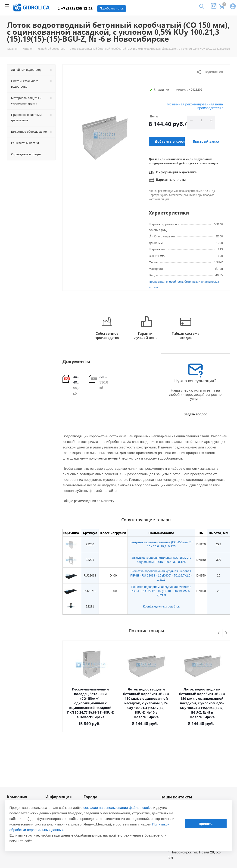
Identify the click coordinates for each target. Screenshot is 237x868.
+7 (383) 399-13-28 (75, 9)
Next (226, 633)
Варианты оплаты (167, 180)
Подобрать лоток (112, 8)
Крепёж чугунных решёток (161, 606)
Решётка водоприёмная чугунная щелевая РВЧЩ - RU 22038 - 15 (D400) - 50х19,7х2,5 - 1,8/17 (161, 575)
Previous (219, 633)
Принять (206, 824)
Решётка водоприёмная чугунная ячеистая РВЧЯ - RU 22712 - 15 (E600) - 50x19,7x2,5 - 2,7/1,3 (161, 591)
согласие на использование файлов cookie (118, 808)
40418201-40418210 (78, 379)
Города (90, 797)
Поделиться (210, 72)
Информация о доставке (173, 172)
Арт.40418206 (104, 377)
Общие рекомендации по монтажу (88, 501)
